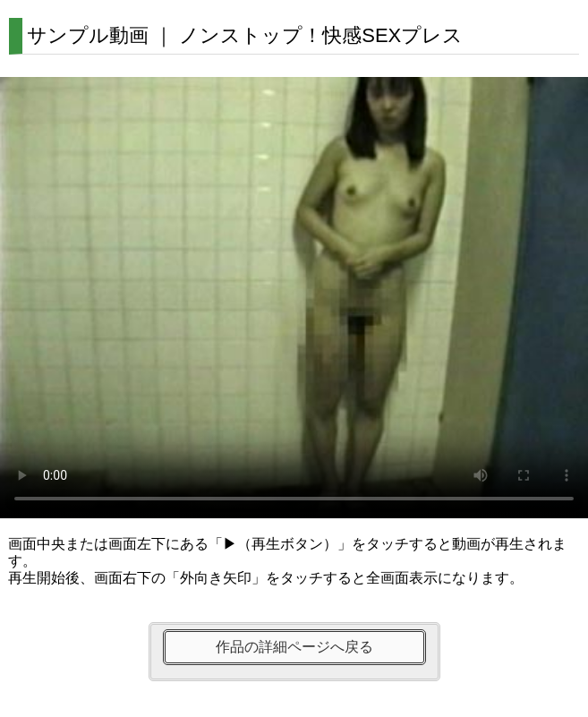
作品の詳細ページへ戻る (294, 647)
